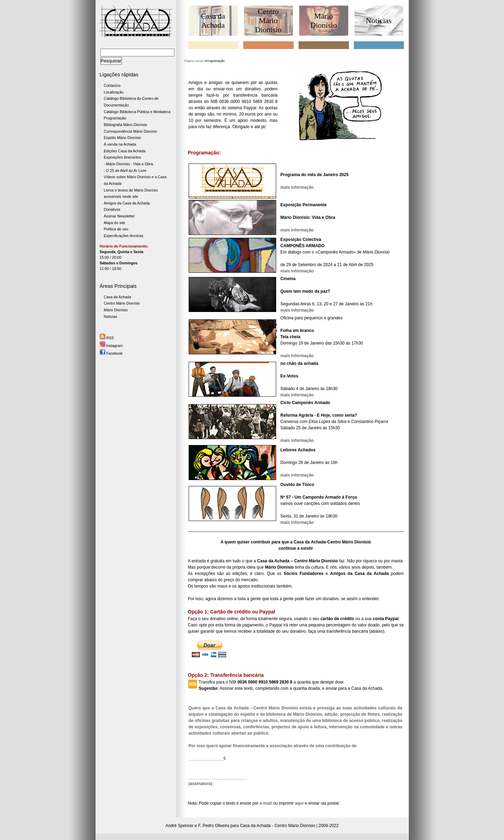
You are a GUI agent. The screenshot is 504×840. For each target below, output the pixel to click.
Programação (115, 118)
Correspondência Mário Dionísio (131, 131)
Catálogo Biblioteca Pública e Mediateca (137, 112)
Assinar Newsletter (120, 216)
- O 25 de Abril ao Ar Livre (125, 171)
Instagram (111, 346)
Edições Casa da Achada (125, 151)
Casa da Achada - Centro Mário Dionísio (277, 826)
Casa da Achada (118, 297)
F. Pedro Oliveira (214, 826)
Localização (114, 92)
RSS (107, 338)
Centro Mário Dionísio (122, 303)
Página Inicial (194, 61)
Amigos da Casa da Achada (127, 203)
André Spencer (180, 826)
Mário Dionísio (116, 310)
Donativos (112, 209)
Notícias (111, 317)
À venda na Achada (120, 144)
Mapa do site (115, 223)
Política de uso (116, 229)
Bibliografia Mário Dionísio (126, 125)
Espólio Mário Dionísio (122, 138)
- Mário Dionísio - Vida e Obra (129, 164)
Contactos (112, 85)
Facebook (111, 353)
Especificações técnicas (124, 236)
